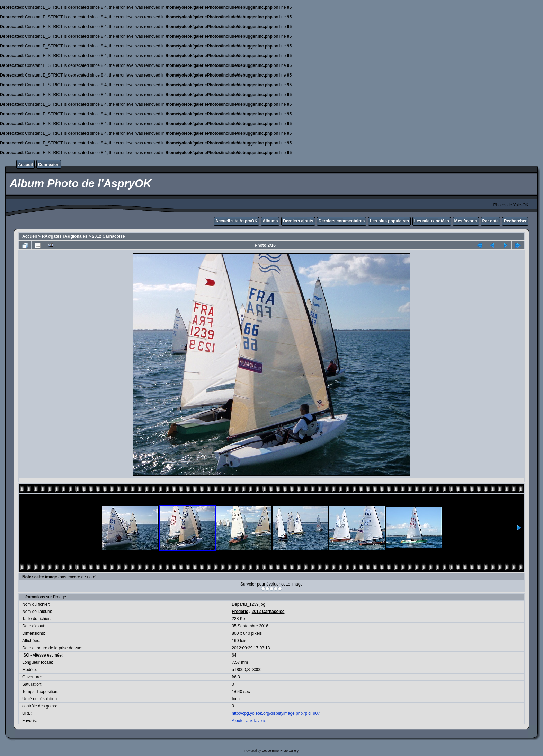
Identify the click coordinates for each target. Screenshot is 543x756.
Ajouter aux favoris (249, 721)
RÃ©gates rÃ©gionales (64, 236)
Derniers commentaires (342, 221)
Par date (491, 221)
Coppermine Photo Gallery (280, 751)
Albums (270, 221)
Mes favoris (466, 221)
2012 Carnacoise (109, 236)
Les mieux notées (432, 221)
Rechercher (515, 221)
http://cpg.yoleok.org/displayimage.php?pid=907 (276, 713)
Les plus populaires (389, 221)
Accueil (25, 165)
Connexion (49, 165)
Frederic (240, 612)
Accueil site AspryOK (237, 221)
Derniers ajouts (298, 221)
